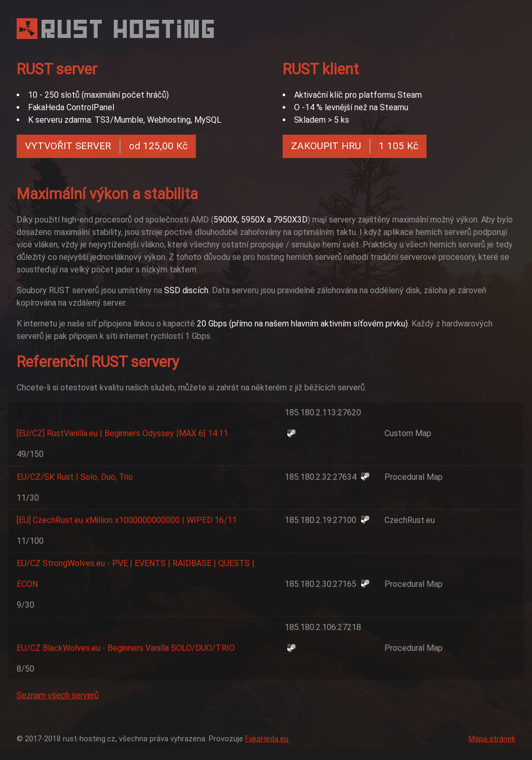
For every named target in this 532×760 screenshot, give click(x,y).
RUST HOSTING (129, 29)
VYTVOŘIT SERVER (106, 146)
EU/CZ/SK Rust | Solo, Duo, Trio (75, 477)
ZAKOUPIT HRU (355, 146)
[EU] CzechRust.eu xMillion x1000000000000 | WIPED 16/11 (127, 520)
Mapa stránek (492, 739)
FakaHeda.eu (267, 739)
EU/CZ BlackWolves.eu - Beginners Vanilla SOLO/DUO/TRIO (126, 648)
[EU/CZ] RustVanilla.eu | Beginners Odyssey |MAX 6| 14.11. (123, 433)
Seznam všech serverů (58, 695)
